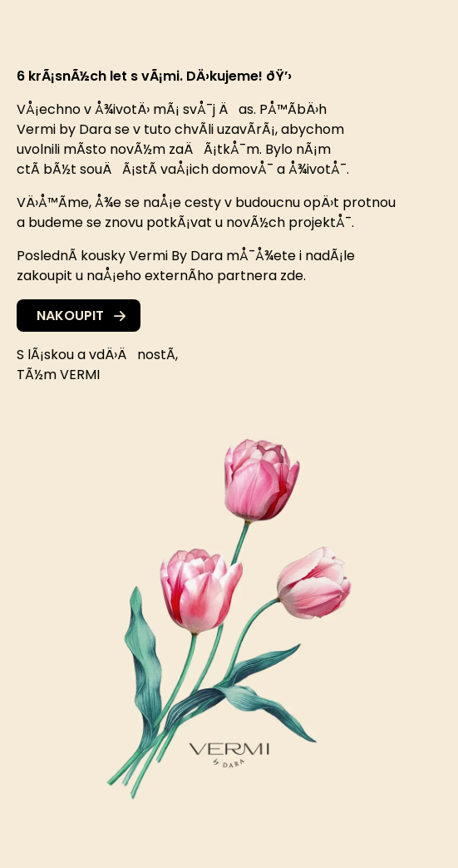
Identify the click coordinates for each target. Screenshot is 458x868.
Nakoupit (81, 316)
